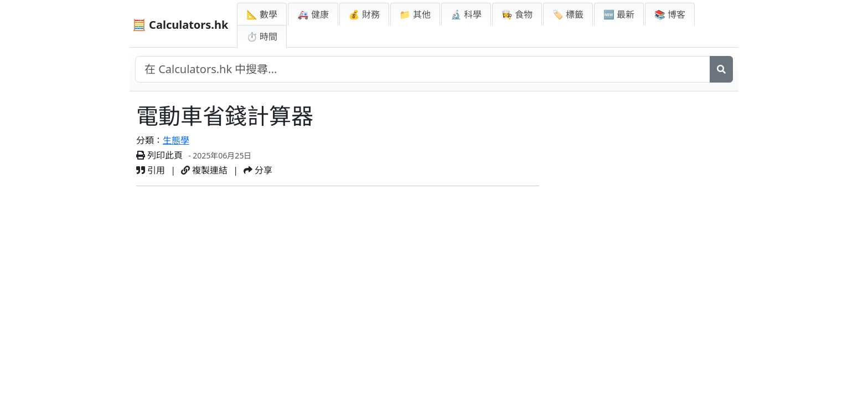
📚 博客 (670, 14)
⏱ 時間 (262, 37)
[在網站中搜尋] (423, 69)
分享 (258, 170)
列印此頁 (159, 155)
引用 (151, 170)
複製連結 (204, 170)
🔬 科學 (466, 14)
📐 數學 (262, 14)
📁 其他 (415, 14)
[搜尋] (721, 69)
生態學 (176, 140)
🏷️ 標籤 (568, 14)
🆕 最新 (619, 14)
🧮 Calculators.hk (180, 25)
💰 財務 (364, 14)
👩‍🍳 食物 (517, 14)
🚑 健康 (313, 14)
